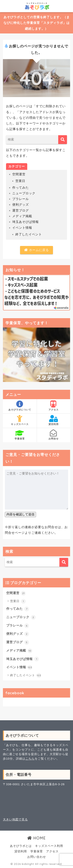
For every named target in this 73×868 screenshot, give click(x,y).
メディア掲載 (22, 216)
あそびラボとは (21, 846)
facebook (15, 693)
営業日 (20, 181)
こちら (30, 759)
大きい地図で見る (15, 819)
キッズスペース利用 (49, 846)
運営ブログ (21, 210)
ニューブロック (24, 193)
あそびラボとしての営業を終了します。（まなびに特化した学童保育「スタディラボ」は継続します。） (37, 23)
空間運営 (19, 174)
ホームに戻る (36, 250)
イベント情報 (22, 228)
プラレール (21, 199)
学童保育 (20, 435)
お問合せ (54, 435)
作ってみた (21, 188)
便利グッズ (21, 205)
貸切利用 (54, 420)
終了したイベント (29, 234)
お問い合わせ (37, 857)
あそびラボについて (20, 406)
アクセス (54, 406)
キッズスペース (20, 420)
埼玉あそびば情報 (26, 222)
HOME (36, 838)
